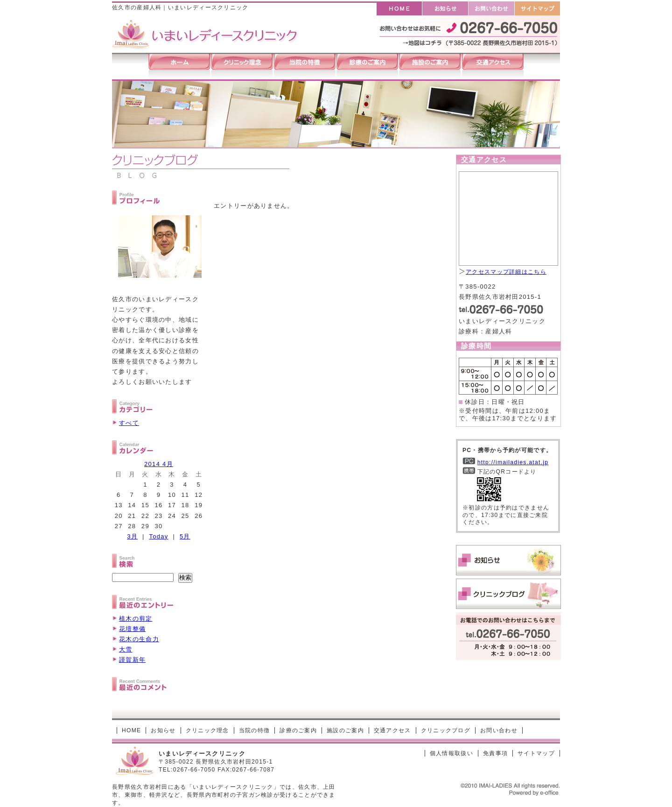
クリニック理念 (207, 730)
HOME (131, 730)
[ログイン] (403, 753)
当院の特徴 (255, 730)
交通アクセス (392, 730)
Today (158, 536)
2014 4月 (159, 464)
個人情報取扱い (451, 753)
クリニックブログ (446, 730)
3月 (132, 536)
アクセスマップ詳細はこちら (506, 272)
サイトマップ (536, 753)
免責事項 (495, 753)
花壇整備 (132, 629)
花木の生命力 (139, 639)
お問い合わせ (499, 730)
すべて (129, 423)
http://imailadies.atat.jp (513, 462)
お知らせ (163, 730)
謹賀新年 (132, 660)
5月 (185, 536)
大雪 (126, 649)
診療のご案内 (298, 730)
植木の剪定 (136, 619)
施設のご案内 (345, 730)
